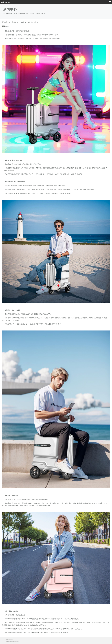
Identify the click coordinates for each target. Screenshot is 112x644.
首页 (5, 13)
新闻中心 (10, 13)
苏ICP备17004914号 (9, 640)
